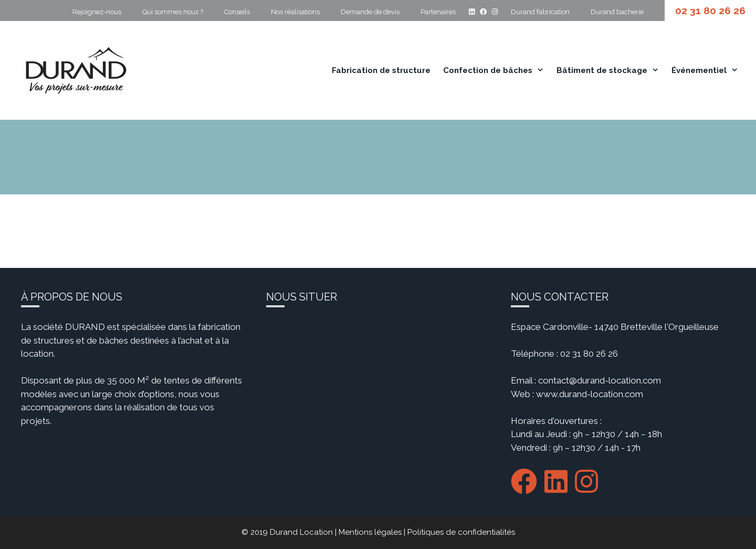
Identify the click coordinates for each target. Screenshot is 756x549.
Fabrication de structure (381, 70)
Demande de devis (370, 12)
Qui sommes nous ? (173, 12)
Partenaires (438, 12)
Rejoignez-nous (97, 12)
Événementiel (708, 70)
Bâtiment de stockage (611, 70)
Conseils (237, 12)
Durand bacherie (617, 12)
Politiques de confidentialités (461, 532)
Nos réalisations (295, 12)
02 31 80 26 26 (710, 11)
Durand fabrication (540, 12)
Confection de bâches (497, 70)
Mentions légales (370, 532)
